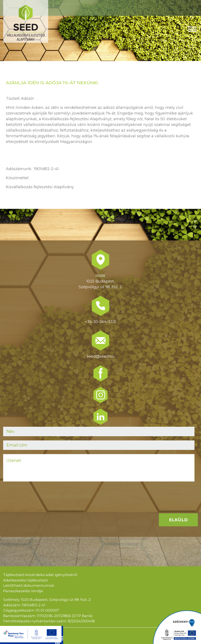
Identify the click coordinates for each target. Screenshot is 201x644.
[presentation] (35, 494)
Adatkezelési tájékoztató (25, 580)
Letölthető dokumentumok (29, 585)
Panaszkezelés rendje (23, 591)
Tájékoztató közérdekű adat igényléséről (40, 575)
